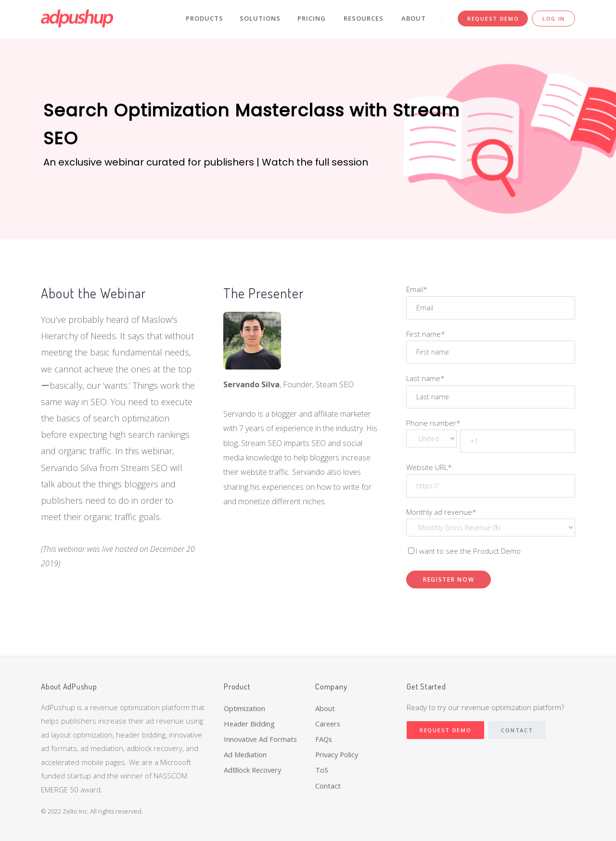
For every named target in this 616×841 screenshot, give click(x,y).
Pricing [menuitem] (312, 18)
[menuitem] (262, 779)
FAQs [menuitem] (324, 739)
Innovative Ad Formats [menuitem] (261, 739)
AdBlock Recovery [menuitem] (254, 771)
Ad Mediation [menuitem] (245, 755)
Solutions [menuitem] (260, 18)
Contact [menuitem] (328, 786)
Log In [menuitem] (554, 19)
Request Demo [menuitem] (493, 19)
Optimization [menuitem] (245, 708)
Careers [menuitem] (328, 724)
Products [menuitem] (205, 18)
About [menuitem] (414, 18)
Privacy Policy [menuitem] (338, 755)
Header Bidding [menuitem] (250, 724)
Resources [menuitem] (364, 18)
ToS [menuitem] (322, 771)
